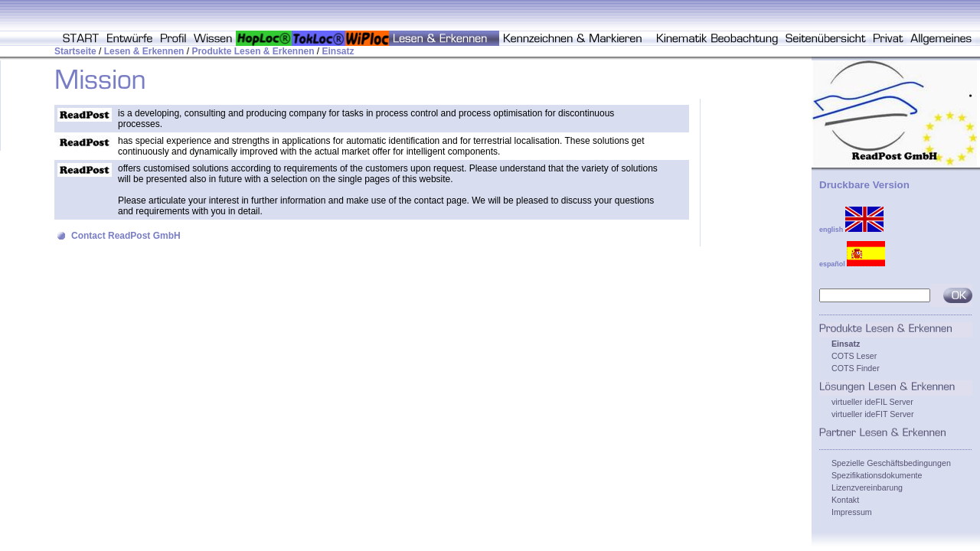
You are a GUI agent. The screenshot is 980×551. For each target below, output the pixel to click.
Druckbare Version (864, 185)
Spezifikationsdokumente (877, 475)
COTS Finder (856, 368)
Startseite (75, 51)
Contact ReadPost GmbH (126, 236)
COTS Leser (854, 356)
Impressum (852, 512)
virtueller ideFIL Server (872, 402)
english (851, 230)
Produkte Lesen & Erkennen (253, 51)
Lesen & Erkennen (144, 51)
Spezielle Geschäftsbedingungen (891, 463)
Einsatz (338, 51)
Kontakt (845, 500)
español (852, 264)
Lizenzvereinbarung (867, 487)
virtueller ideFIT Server (873, 414)
